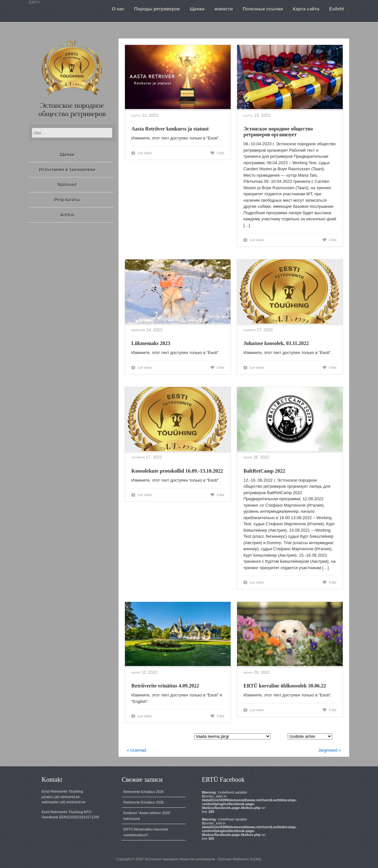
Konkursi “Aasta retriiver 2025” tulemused (147, 816)
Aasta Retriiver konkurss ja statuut (170, 129)
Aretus (67, 215)
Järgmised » (329, 750)
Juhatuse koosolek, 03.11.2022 (276, 343)
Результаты (67, 200)
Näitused (67, 185)
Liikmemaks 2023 (151, 343)
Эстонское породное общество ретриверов (72, 110)
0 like (221, 153)
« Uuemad (136, 750)
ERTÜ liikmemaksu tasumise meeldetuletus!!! (146, 832)
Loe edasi (145, 153)
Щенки (67, 155)
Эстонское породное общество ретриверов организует (278, 132)
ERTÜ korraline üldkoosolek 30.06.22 (285, 686)
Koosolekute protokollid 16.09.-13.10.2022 (177, 471)
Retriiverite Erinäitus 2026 (144, 792)
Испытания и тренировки (67, 170)
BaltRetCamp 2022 (264, 471)
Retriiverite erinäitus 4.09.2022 (165, 686)
